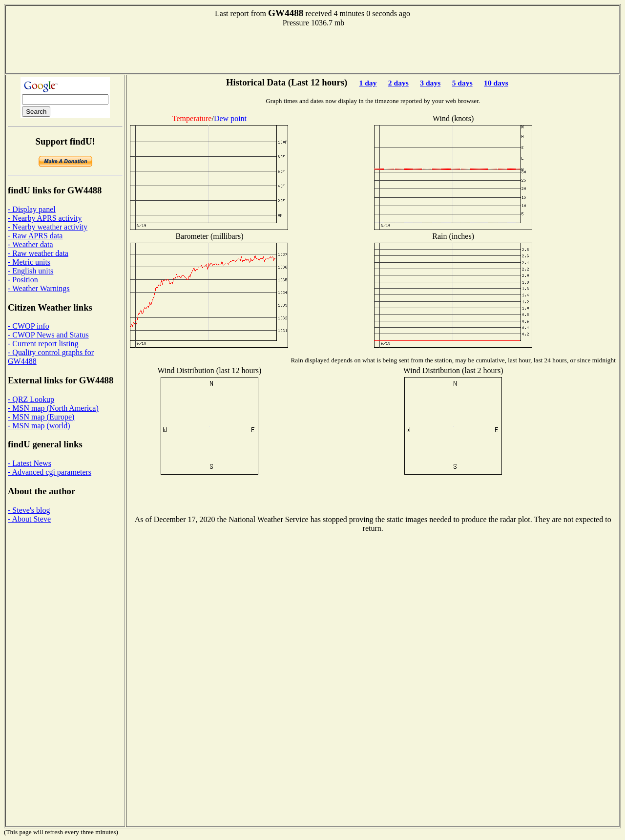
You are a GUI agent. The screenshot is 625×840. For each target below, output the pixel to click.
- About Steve (29, 519)
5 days (462, 83)
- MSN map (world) (39, 426)
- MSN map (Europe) (41, 417)
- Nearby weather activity (48, 227)
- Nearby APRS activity (45, 218)
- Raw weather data (38, 253)
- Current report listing (43, 344)
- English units (31, 271)
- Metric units (29, 262)
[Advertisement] (312, 49)
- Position (23, 280)
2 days (398, 83)
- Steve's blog (29, 510)
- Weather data (31, 244)
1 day (368, 83)
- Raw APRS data (35, 236)
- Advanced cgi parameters (50, 472)
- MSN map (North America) (53, 408)
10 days (496, 83)
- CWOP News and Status (48, 335)
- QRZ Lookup (31, 399)
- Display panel (32, 209)
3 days (430, 83)
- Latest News (30, 463)
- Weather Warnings (39, 288)
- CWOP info (29, 326)
